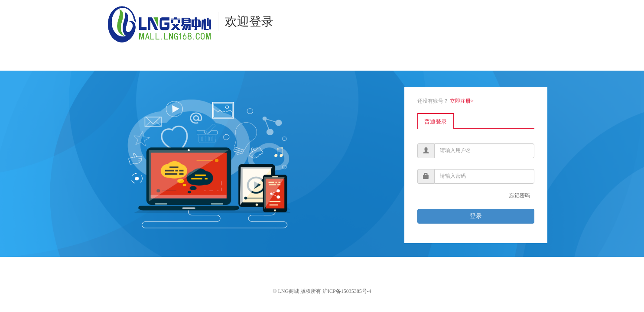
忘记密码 (520, 195)
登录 (476, 216)
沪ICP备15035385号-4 (347, 291)
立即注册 (462, 101)
